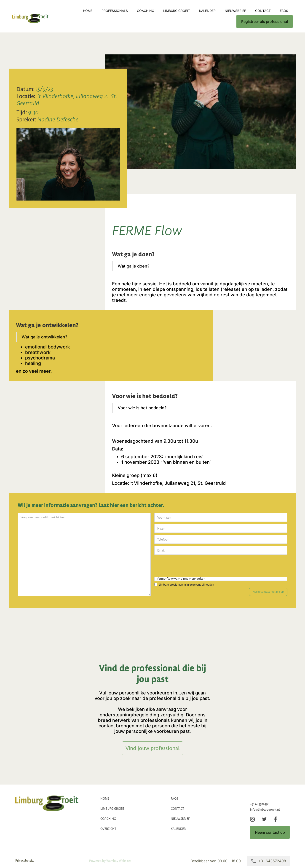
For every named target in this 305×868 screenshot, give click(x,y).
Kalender (207, 11)
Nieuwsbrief (235, 11)
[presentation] (189, 566)
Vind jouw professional (152, 748)
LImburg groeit (177, 11)
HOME (105, 799)
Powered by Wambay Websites (110, 861)
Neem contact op (270, 832)
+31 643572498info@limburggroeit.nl (265, 807)
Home (88, 11)
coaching (146, 11)
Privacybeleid (24, 861)
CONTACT (263, 11)
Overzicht (108, 829)
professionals (115, 11)
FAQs (284, 11)
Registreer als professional (265, 21)
